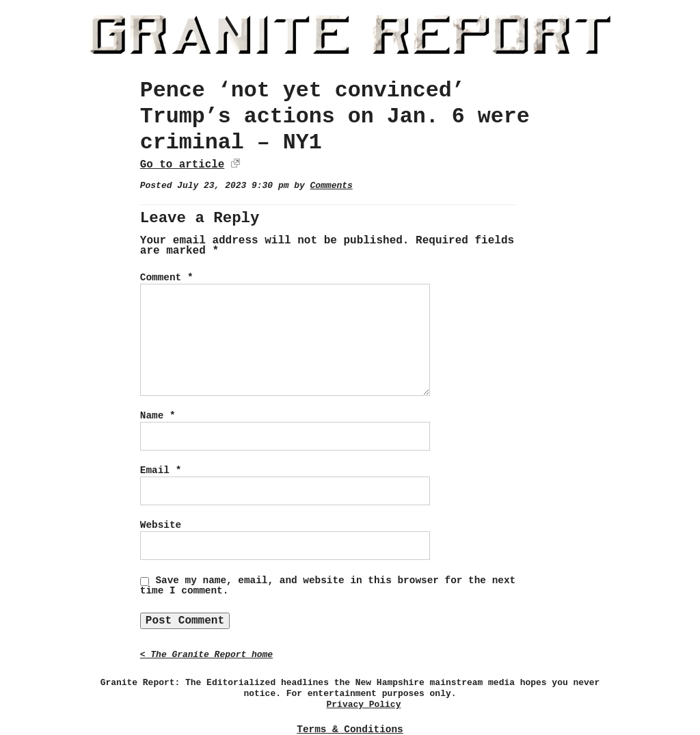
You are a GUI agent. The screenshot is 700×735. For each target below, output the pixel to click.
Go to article (182, 165)
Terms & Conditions (350, 730)
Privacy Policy (364, 705)
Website (161, 525)
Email (161, 470)
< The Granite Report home (206, 655)
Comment (167, 278)
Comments (332, 186)
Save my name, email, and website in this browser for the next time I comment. (328, 586)
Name (158, 416)
